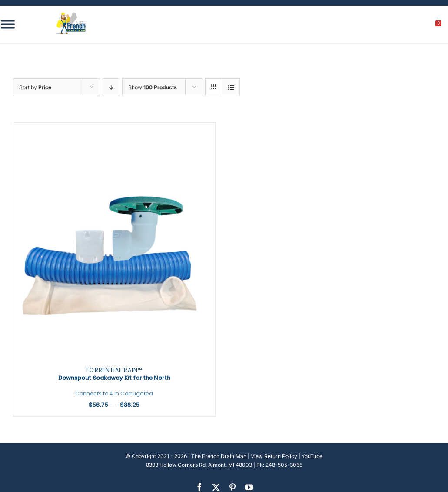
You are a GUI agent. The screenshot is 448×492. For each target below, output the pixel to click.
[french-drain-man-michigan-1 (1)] (71, 15)
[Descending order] (111, 87)
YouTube (312, 456)
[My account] (409, 26)
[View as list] (231, 87)
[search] (390, 26)
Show (153, 87)
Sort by (35, 87)
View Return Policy (274, 456)
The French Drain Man (219, 456)
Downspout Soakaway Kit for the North (114, 382)
